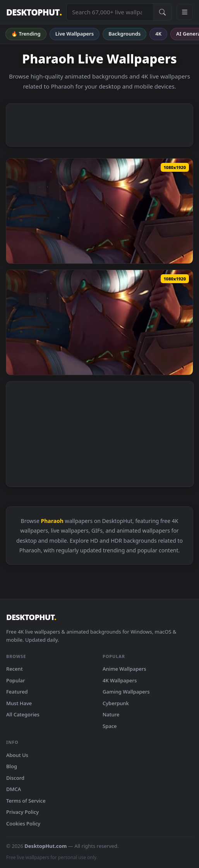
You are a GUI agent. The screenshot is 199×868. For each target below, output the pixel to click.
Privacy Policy (22, 812)
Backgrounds (124, 34)
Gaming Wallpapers (126, 692)
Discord (15, 778)
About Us (17, 755)
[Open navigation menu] (185, 12)
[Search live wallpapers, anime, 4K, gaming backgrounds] (110, 12)
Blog (12, 766)
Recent (15, 669)
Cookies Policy (23, 824)
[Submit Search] (162, 12)
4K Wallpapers (120, 680)
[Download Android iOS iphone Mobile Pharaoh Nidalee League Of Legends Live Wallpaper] (99, 211)
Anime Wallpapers (124, 669)
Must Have (19, 703)
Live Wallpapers (75, 34)
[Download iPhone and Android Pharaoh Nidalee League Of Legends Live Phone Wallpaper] (99, 322)
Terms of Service (26, 801)
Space (110, 726)
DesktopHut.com (45, 846)
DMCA (14, 789)
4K (158, 34)
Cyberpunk (116, 703)
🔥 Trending (26, 34)
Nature (111, 714)
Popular (16, 680)
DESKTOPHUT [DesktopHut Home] (34, 12)
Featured (17, 692)
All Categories (23, 714)
